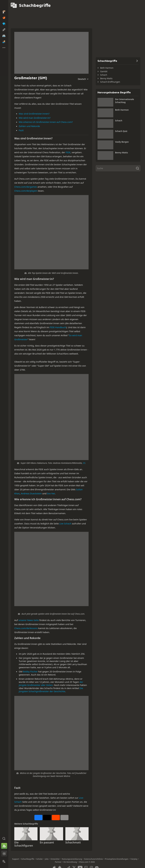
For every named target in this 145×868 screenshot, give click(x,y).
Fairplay (134, 859)
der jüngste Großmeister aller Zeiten (51, 683)
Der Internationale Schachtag (125, 101)
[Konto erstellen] (4, 846)
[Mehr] (64, 818)
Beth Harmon (107, 68)
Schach (104, 75)
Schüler (40, 859)
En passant (47, 842)
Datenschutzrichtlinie (93, 859)
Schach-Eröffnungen (110, 82)
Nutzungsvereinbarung (72, 859)
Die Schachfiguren (24, 844)
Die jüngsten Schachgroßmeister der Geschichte (51, 690)
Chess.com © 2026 (87, 862)
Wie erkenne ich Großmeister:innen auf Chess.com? (46, 122)
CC (84, 463)
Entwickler (55, 859)
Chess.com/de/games (26, 187)
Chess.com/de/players (26, 191)
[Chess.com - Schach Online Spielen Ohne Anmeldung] (4, 5)
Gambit (104, 71)
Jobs (47, 859)
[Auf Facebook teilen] (38, 818)
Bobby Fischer (30, 671)
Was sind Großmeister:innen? (34, 114)
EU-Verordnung (70, 862)
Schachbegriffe (28, 859)
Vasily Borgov (122, 142)
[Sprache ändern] (4, 861)
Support (16, 859)
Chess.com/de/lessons (26, 628)
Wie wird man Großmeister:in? (35, 118)
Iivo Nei (51, 493)
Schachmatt (73, 842)
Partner (58, 862)
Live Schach (65, 523)
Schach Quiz (121, 131)
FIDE (68, 152)
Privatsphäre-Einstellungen (117, 859)
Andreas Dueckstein (31, 493)
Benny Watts (106, 78)
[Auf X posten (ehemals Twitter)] (47, 818)
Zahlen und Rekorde (29, 126)
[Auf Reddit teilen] (56, 818)
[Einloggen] (4, 854)
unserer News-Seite (29, 620)
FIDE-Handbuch (58, 327)
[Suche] (118, 168)
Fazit (21, 130)
